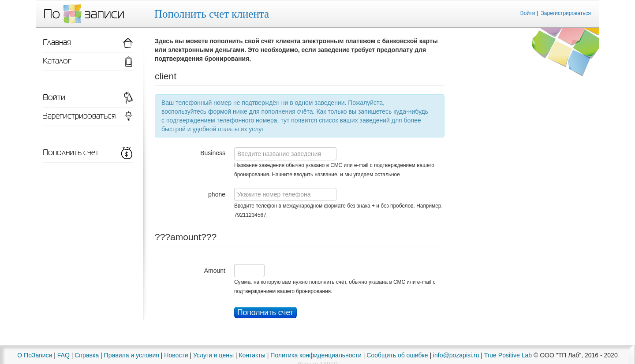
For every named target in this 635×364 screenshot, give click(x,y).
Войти (528, 13)
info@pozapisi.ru (456, 355)
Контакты (252, 355)
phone (217, 194)
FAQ (63, 355)
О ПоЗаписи (35, 355)
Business (213, 153)
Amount (215, 271)
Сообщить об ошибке (397, 355)
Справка (87, 355)
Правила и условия (132, 355)
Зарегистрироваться (566, 13)
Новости (176, 355)
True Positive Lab (508, 355)
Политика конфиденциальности (316, 355)
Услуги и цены (213, 355)
